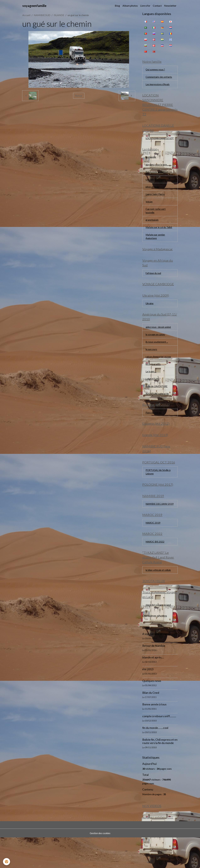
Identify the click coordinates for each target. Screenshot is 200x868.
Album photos (130, 6)
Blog (117, 6)
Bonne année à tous (154, 734)
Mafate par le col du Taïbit (160, 237)
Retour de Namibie (154, 675)
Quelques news (152, 710)
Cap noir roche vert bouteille (156, 220)
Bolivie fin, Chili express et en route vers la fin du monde (160, 771)
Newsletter (170, 6)
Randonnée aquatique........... (160, 180)
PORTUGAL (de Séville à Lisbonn (159, 492)
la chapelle (151, 164)
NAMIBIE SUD (42, 15)
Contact (157, 6)
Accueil (26, 15)
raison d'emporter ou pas (159, 372)
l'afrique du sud (154, 285)
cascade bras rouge (156, 187)
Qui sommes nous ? (156, 70)
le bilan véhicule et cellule (159, 598)
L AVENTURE (153, 395)
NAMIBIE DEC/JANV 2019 (158, 527)
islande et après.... (153, 687)
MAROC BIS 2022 (156, 569)
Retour (79, 96)
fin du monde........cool (155, 757)
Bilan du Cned (151, 722)
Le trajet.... (151, 387)
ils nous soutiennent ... (157, 357)
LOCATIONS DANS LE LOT (158, 143)
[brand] (34, 6)
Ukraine (150, 317)
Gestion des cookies (100, 864)
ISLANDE (59, 15)
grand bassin (152, 230)
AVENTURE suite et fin (158, 411)
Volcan (149, 210)
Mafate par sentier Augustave (156, 247)
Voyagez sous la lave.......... (159, 172)
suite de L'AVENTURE (157, 403)
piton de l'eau (153, 195)
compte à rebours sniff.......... (159, 746)
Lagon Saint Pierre (155, 203)
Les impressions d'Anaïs (158, 85)
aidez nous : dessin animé (159, 341)
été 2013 (148, 699)
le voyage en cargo (156, 349)
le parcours (152, 364)
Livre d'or (145, 6)
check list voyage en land (159, 634)
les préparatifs (153, 380)
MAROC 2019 (153, 549)
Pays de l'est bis (154, 430)
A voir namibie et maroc (157, 663)
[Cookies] (7, 861)
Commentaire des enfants (159, 78)
